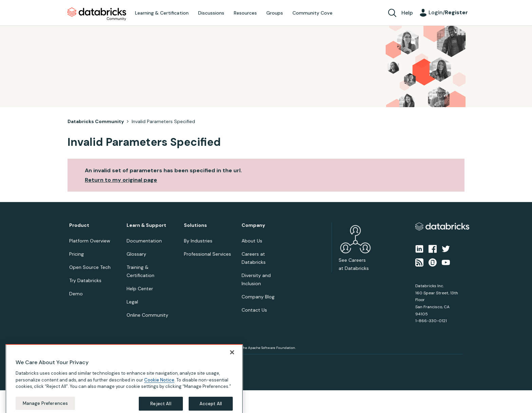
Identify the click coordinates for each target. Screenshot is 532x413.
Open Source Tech (90, 267)
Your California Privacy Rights (190, 362)
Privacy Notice (81, 362)
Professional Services (207, 254)
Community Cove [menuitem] (312, 13)
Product (79, 225)
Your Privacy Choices (143, 362)
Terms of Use (109, 362)
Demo (76, 294)
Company (253, 225)
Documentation (144, 241)
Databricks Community (97, 14)
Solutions (195, 225)
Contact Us (254, 310)
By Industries (198, 241)
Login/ (448, 12)
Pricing (77, 254)
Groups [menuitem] (275, 13)
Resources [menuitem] (245, 13)
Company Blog (258, 297)
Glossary (136, 254)
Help (407, 13)
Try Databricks (85, 280)
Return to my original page (121, 180)
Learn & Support (146, 225)
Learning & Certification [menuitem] (162, 13)
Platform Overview (90, 241)
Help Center (140, 289)
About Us (252, 241)
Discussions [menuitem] (211, 13)
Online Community (147, 315)
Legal (132, 302)
